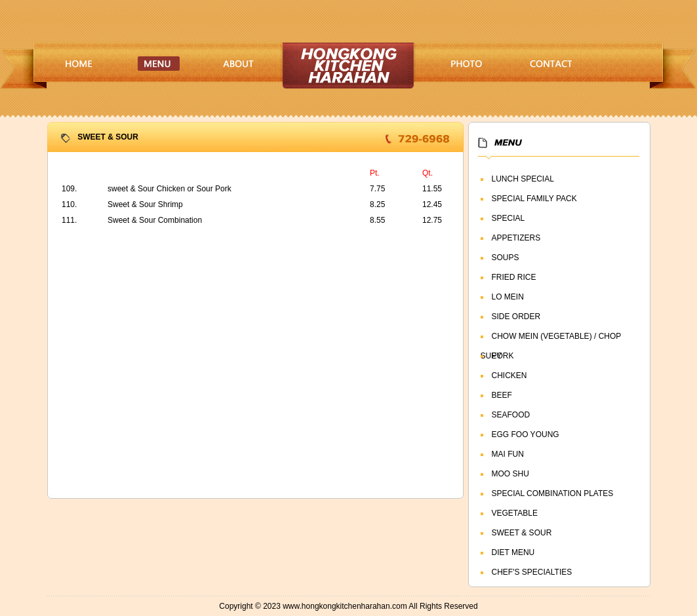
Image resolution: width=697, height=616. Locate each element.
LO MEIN (508, 297)
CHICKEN (509, 375)
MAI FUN (508, 454)
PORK (503, 356)
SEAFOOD (511, 415)
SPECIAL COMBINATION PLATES (553, 493)
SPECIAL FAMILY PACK (534, 199)
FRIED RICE (514, 277)
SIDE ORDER (516, 317)
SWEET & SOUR (522, 533)
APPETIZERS (516, 238)
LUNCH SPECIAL (523, 179)
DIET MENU (513, 552)
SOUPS (506, 258)
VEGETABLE (515, 513)
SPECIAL (508, 218)
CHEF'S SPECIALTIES (532, 572)
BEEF (502, 395)
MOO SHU (510, 474)
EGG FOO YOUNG (526, 434)
